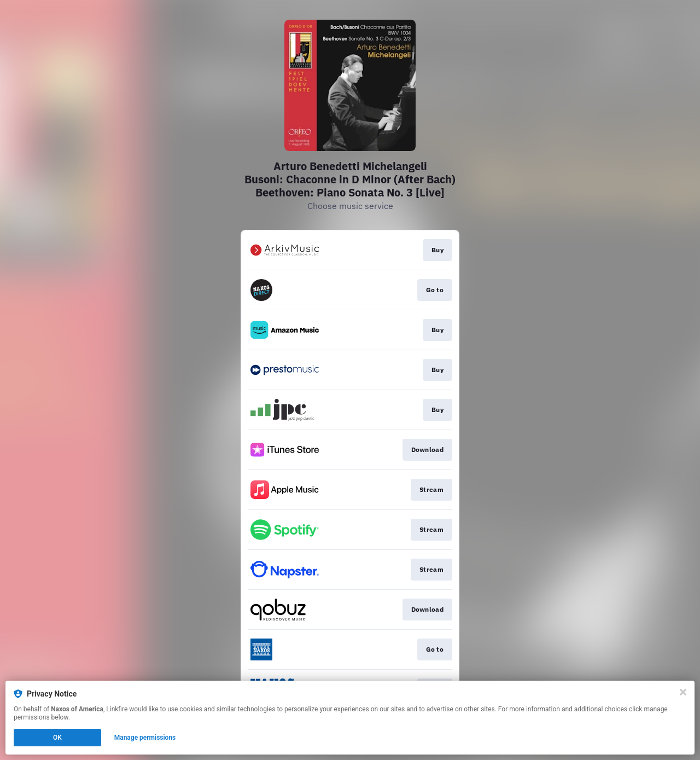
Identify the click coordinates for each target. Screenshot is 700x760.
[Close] (683, 692)
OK (57, 738)
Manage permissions (145, 738)
